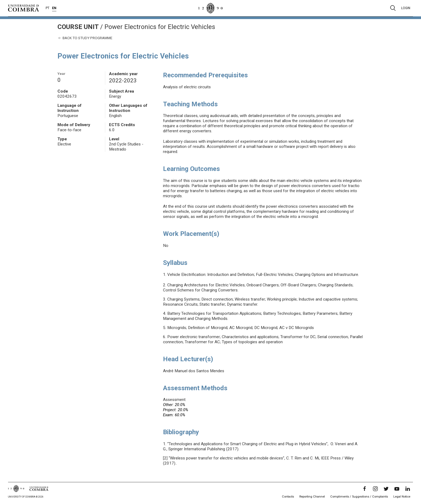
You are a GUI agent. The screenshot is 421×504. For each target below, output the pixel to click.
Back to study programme (85, 38)
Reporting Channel (312, 497)
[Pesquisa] (393, 8)
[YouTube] (397, 489)
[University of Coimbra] (23, 8)
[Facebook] (365, 489)
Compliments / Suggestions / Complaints (359, 497)
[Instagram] (375, 489)
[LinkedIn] (408, 489)
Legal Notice (402, 497)
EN (54, 8)
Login (406, 8)
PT (48, 8)
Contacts (288, 497)
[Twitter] (386, 489)
